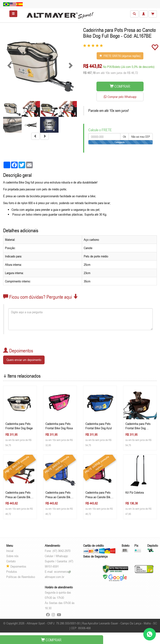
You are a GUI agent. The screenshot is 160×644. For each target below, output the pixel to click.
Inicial (10, 551)
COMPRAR (120, 86)
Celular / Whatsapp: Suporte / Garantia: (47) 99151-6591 (59, 561)
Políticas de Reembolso (21, 577)
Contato (11, 561)
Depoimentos (16, 566)
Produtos (12, 572)
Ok (124, 137)
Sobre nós (12, 556)
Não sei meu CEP (141, 137)
